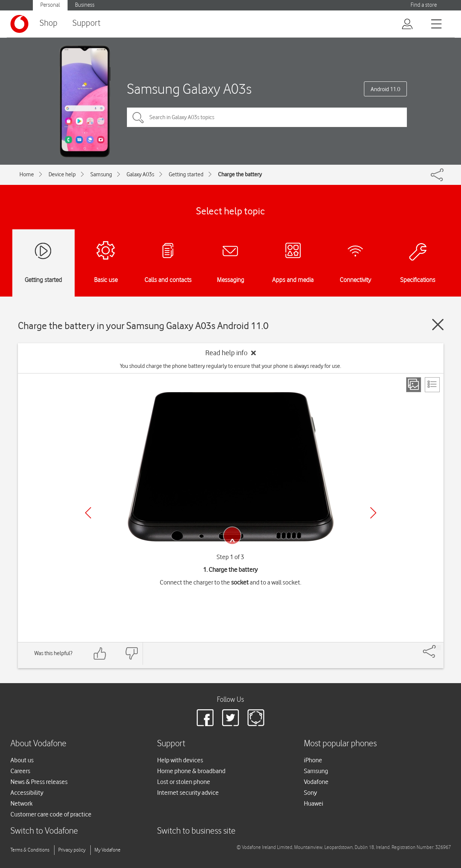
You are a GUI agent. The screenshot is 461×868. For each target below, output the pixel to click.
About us (22, 760)
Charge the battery (240, 174)
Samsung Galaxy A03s (189, 89)
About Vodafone (38, 744)
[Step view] (414, 385)
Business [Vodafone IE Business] (85, 5)
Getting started (186, 174)
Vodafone (316, 782)
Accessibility (27, 793)
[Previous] (88, 513)
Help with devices (180, 760)
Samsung (101, 174)
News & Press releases (39, 782)
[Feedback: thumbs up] (100, 653)
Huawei (314, 803)
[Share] (438, 648)
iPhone (313, 760)
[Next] (373, 513)
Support (86, 23)
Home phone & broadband (191, 771)
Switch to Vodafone (44, 831)
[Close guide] (438, 325)
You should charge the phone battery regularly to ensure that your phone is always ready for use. (230, 366)
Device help (62, 174)
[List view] (432, 385)
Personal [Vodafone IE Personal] (50, 5)
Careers (20, 771)
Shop (49, 23)
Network (21, 803)
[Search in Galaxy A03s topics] (267, 117)
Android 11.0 (385, 89)
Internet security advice (188, 793)
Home (27, 174)
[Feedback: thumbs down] (131, 653)
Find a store (424, 5)
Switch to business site (196, 831)
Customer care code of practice (51, 814)
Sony (310, 793)
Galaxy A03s (140, 174)
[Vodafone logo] (19, 24)
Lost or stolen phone (184, 782)
